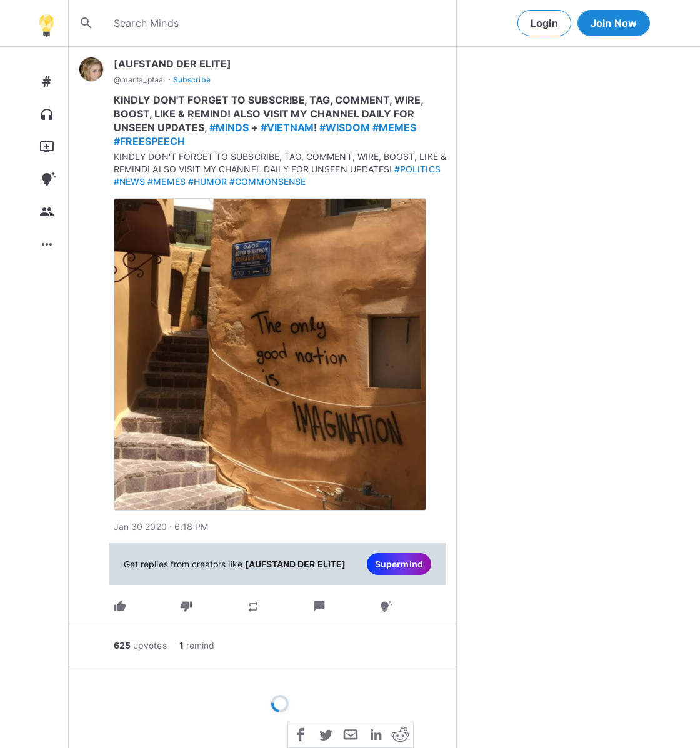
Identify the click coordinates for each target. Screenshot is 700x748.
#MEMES (394, 127)
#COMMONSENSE (267, 182)
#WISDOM (345, 127)
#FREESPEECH (149, 141)
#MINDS (229, 127)
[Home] (46, 23)
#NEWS (129, 182)
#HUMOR (207, 182)
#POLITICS (417, 169)
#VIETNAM (287, 127)
